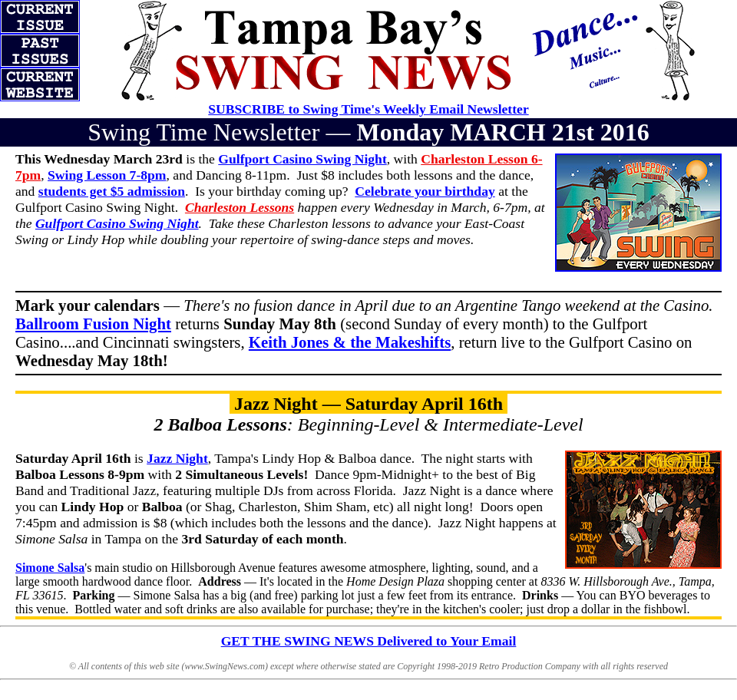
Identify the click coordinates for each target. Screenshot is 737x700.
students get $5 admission (112, 191)
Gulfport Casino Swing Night (117, 223)
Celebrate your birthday (425, 191)
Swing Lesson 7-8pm (107, 175)
